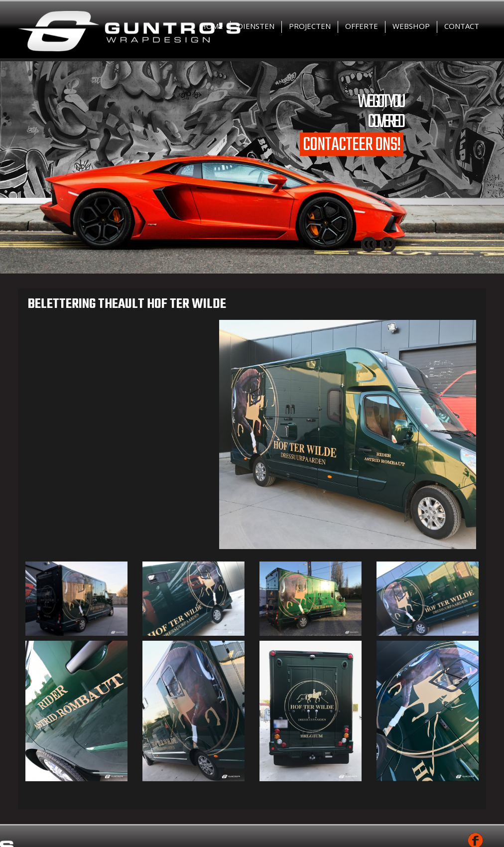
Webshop (411, 26)
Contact (462, 26)
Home (212, 26)
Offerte (362, 26)
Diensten (256, 26)
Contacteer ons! (352, 144)
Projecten (310, 26)
